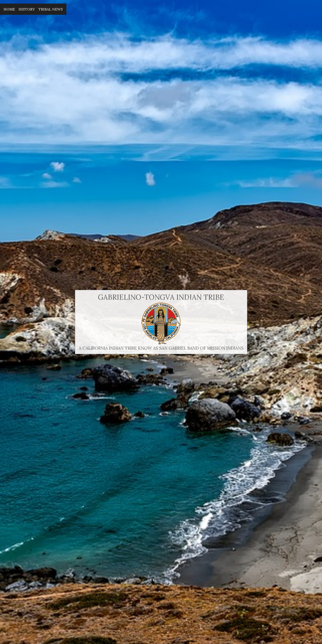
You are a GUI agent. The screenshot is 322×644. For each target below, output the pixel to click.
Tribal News (51, 9)
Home (9, 9)
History (27, 9)
